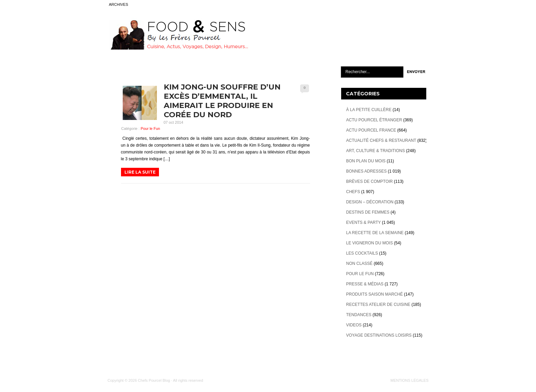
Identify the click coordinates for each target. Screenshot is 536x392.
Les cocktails (362, 253)
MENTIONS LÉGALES (409, 380)
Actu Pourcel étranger (374, 120)
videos (354, 325)
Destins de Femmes (368, 212)
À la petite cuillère (369, 110)
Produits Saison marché (375, 294)
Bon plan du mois (366, 161)
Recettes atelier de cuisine (378, 305)
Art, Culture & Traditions (376, 151)
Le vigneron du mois (370, 243)
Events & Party (364, 222)
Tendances (359, 315)
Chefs (353, 192)
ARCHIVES (119, 4)
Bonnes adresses (367, 171)
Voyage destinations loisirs (379, 335)
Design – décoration (370, 202)
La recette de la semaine (375, 233)
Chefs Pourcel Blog (154, 380)
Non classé (359, 263)
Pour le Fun (150, 129)
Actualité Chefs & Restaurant (381, 140)
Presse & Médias (365, 284)
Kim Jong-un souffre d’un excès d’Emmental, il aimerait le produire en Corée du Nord (222, 101)
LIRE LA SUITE (140, 172)
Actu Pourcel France (371, 130)
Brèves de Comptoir (370, 181)
